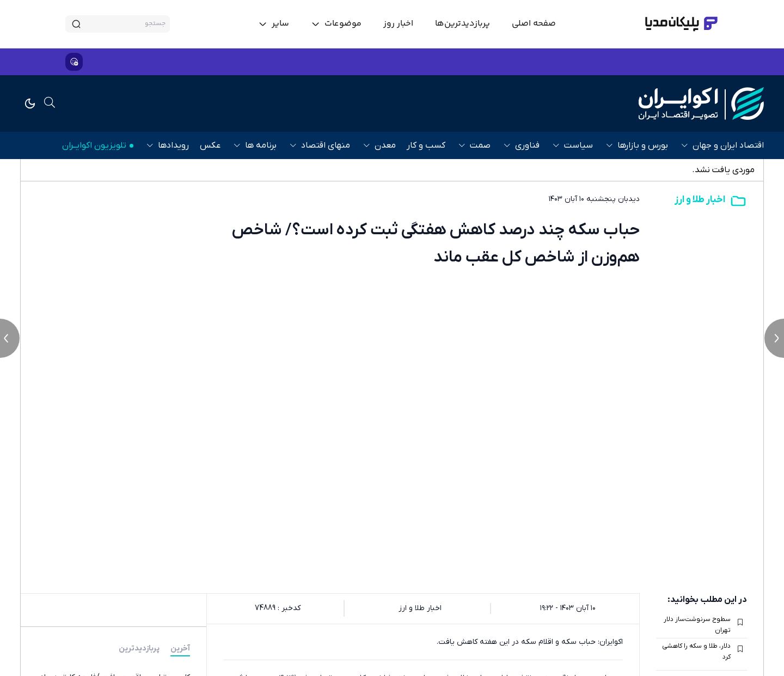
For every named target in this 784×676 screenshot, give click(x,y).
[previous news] (10, 338)
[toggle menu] (336, 24)
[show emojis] (74, 62)
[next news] (774, 338)
